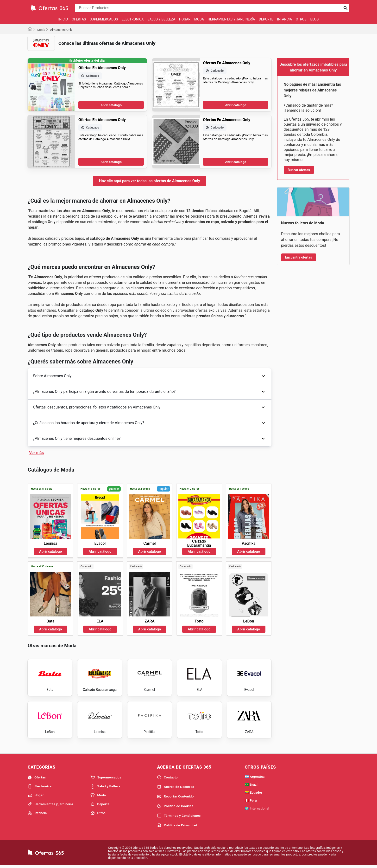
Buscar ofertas (299, 170)
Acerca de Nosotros (176, 788)
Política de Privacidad (177, 827)
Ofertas (79, 19)
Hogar (185, 19)
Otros (301, 19)
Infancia (285, 19)
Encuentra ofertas (299, 257)
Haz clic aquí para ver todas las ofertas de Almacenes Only (150, 181)
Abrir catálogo (111, 105)
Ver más (36, 453)
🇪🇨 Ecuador (254, 794)
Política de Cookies (175, 808)
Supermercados (104, 19)
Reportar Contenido (175, 798)
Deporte (266, 19)
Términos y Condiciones (179, 817)
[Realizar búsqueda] (346, 8)
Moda (199, 19)
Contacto (167, 779)
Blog (315, 19)
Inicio (63, 19)
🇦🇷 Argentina (255, 778)
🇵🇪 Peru (251, 802)
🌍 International (257, 810)
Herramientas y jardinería (231, 19)
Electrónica (133, 19)
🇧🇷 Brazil (252, 786)
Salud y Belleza (161, 19)
